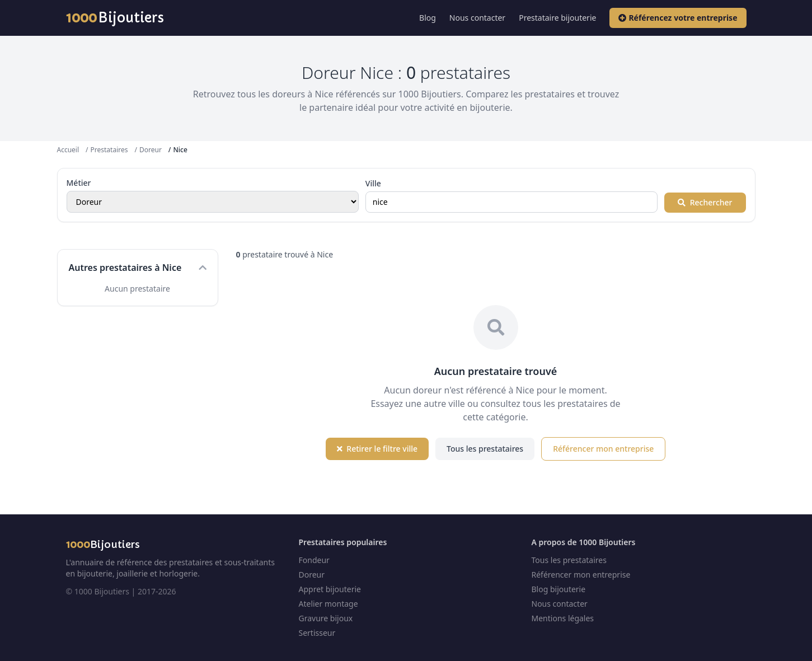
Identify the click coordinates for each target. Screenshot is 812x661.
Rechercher (705, 202)
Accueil (68, 150)
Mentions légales (563, 618)
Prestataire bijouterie (557, 18)
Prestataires (109, 150)
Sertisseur (317, 633)
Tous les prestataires (485, 449)
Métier (79, 183)
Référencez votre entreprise (678, 18)
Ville (373, 183)
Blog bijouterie (559, 589)
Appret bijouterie (330, 589)
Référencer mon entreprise (603, 449)
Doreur (151, 150)
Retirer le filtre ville (377, 449)
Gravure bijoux (326, 618)
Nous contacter (477, 18)
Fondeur (314, 560)
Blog (428, 18)
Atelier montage (328, 604)
